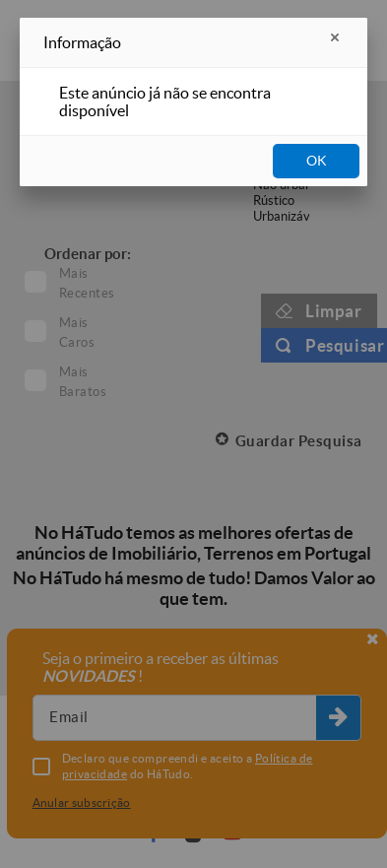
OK (317, 161)
